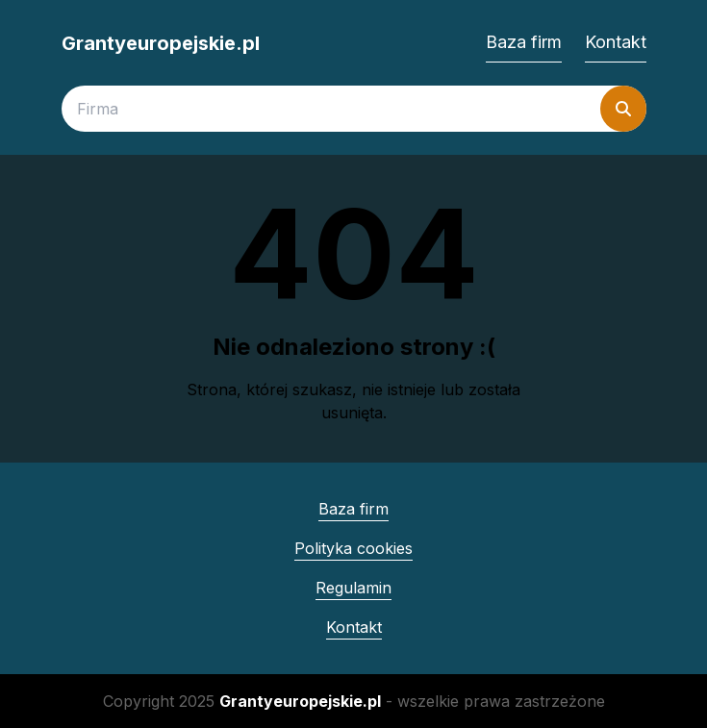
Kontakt (616, 42)
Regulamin (353, 588)
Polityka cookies (353, 548)
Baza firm (524, 42)
